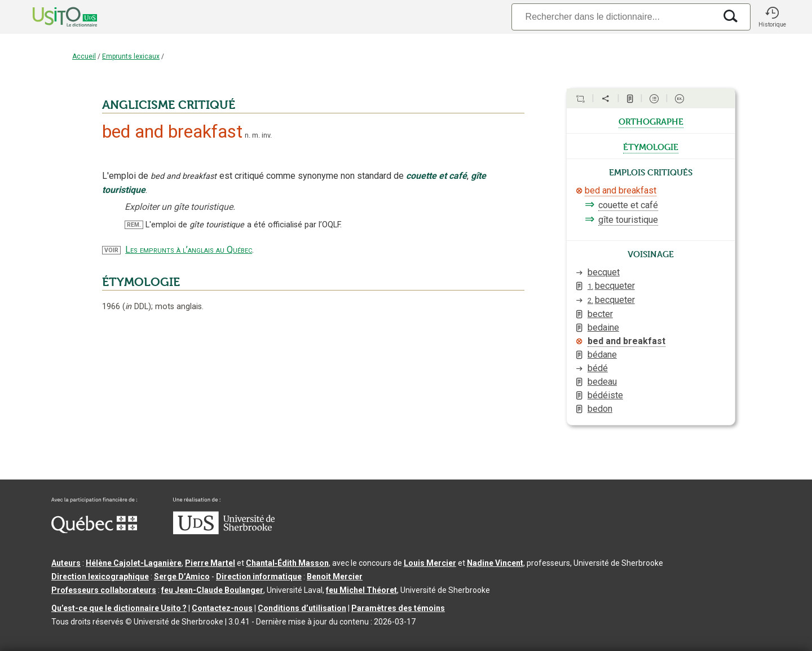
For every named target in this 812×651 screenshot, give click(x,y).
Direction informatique (259, 577)
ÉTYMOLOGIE (141, 282)
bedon (600, 409)
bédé (598, 368)
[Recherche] (614, 17)
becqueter (611, 286)
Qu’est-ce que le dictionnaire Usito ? (119, 608)
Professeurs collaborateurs (104, 590)
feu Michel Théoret (361, 590)
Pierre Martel (210, 563)
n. (248, 135)
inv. (267, 135)
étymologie (651, 146)
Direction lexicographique (100, 577)
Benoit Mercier (335, 577)
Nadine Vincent (495, 563)
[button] (772, 17)
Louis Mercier (430, 563)
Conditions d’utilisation (302, 608)
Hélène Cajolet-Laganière (134, 563)
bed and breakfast (621, 190)
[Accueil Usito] (52, 17)
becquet (604, 272)
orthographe (651, 121)
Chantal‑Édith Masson (287, 563)
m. (256, 135)
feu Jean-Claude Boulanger (212, 590)
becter (600, 314)
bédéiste (605, 395)
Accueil (84, 56)
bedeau (602, 382)
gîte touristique (628, 220)
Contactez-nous (222, 608)
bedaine (603, 327)
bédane (602, 355)
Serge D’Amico (182, 577)
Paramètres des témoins (398, 608)
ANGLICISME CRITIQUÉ (169, 105)
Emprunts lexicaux (131, 56)
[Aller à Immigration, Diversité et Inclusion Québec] (94, 530)
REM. (134, 225)
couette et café (628, 205)
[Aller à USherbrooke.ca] (224, 531)
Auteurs (66, 563)
